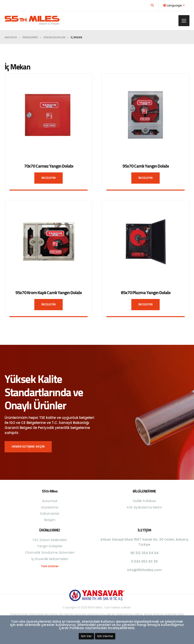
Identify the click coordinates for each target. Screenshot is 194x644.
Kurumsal (50, 501)
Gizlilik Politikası (144, 501)
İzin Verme (105, 636)
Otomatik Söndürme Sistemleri (50, 553)
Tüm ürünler (50, 566)
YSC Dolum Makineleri (50, 540)
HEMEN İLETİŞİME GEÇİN (28, 446)
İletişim (50, 520)
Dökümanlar (50, 514)
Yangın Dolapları (50, 546)
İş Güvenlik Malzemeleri (50, 559)
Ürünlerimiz (50, 507)
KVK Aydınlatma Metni (144, 507)
